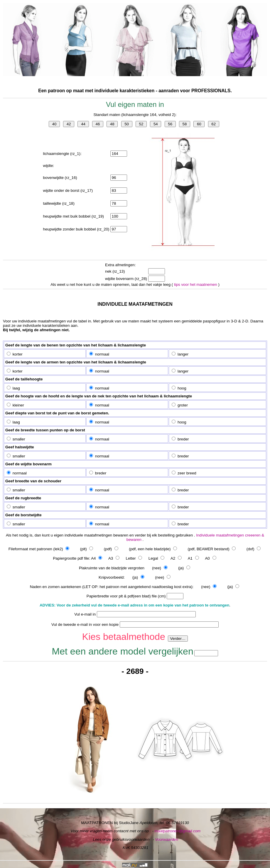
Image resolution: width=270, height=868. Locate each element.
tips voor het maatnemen (196, 285)
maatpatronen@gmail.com (178, 831)
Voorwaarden (167, 839)
